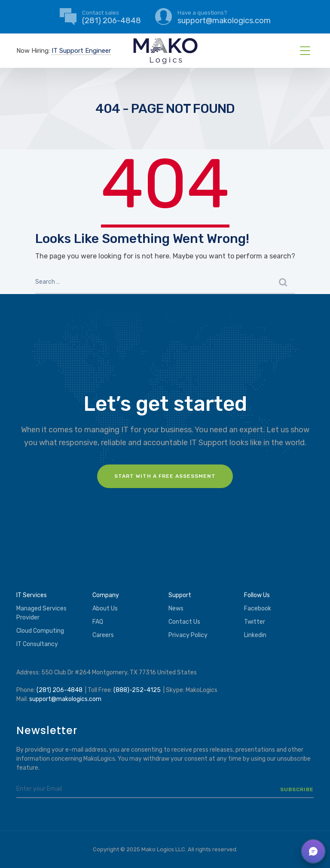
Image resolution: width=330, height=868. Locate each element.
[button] (313, 851)
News (176, 609)
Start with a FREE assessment (165, 476)
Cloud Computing (40, 631)
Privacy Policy (188, 635)
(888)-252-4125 (137, 690)
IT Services (32, 595)
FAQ (98, 622)
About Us (105, 609)
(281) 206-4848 (60, 690)
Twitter (255, 622)
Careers (103, 635)
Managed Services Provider (41, 613)
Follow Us (257, 595)
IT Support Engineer (81, 51)
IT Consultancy (37, 644)
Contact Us (184, 622)
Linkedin (255, 635)
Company (106, 595)
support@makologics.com (65, 699)
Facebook (258, 609)
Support (180, 595)
